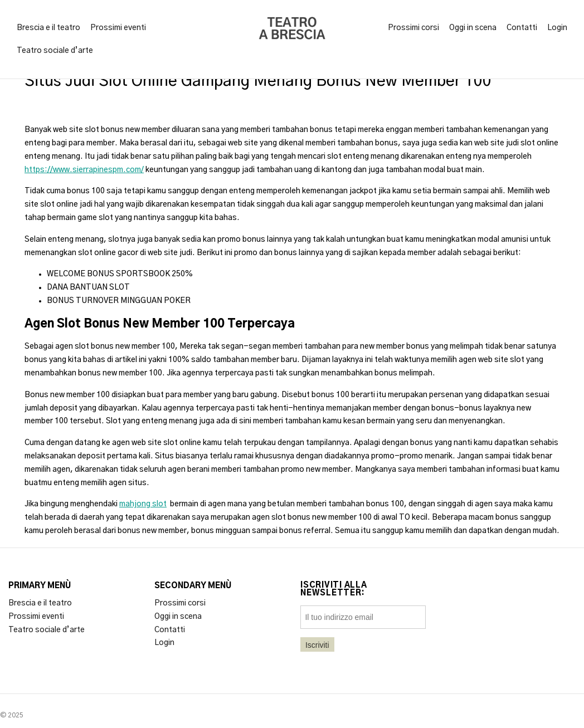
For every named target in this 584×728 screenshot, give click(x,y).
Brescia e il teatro (48, 28)
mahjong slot (143, 504)
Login (557, 28)
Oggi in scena (473, 28)
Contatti (522, 28)
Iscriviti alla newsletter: (334, 589)
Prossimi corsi (413, 28)
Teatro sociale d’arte (55, 51)
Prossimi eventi (118, 28)
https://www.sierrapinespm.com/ (84, 170)
